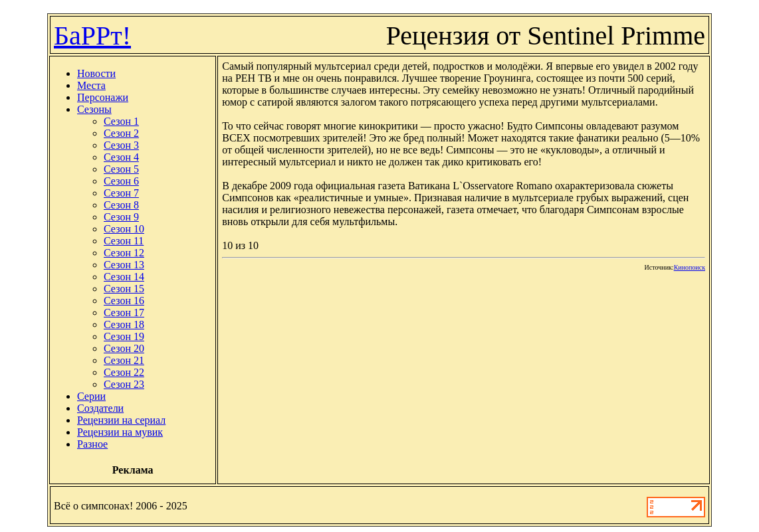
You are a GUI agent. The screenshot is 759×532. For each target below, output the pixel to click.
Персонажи (103, 97)
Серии (91, 396)
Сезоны (94, 109)
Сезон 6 (121, 181)
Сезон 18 (124, 324)
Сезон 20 (124, 348)
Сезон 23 (124, 384)
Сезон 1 (121, 121)
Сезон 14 (124, 277)
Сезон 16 (124, 301)
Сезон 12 (124, 253)
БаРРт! (92, 36)
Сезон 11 (124, 241)
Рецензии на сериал (121, 420)
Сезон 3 (121, 145)
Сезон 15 (124, 289)
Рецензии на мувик (120, 432)
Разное (92, 444)
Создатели (100, 408)
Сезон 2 (121, 133)
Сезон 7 (121, 193)
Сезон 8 (121, 205)
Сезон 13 (124, 265)
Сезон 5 (121, 169)
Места (91, 85)
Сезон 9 (121, 217)
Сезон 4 (121, 157)
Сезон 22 (124, 372)
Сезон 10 (124, 229)
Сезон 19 (124, 336)
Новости (96, 73)
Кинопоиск (690, 267)
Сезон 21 (124, 360)
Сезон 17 (124, 312)
